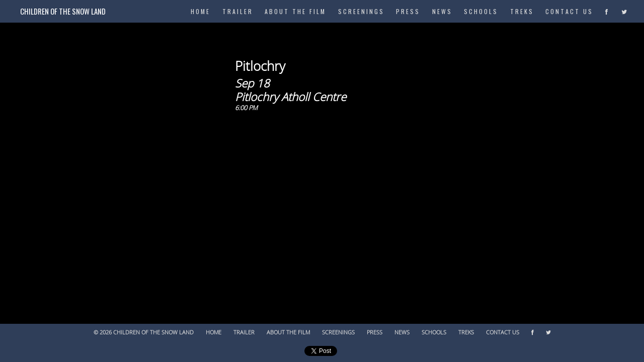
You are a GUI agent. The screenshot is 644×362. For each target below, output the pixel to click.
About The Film (295, 11)
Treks (522, 11)
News (442, 11)
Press (408, 11)
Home (214, 333)
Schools (481, 11)
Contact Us (569, 11)
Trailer (238, 11)
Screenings (361, 11)
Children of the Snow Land (63, 11)
